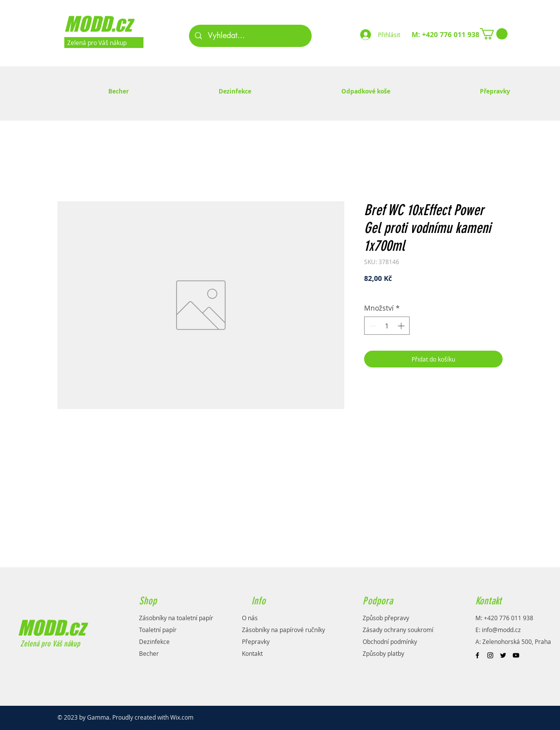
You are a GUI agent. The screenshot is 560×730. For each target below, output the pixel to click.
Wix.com (182, 717)
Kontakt (252, 653)
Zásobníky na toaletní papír (176, 618)
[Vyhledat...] (249, 36)
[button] (494, 34)
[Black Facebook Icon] (477, 655)
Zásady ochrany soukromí (398, 630)
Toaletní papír (158, 630)
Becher (149, 653)
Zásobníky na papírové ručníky (283, 630)
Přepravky (256, 641)
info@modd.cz (501, 630)
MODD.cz (51, 628)
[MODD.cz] (111, 24)
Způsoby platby (383, 653)
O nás (250, 618)
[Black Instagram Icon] (490, 655)
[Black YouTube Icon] (516, 655)
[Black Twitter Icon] (503, 655)
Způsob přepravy (386, 618)
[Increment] (402, 326)
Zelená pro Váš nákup (49, 644)
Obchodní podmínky (390, 641)
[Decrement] (372, 326)
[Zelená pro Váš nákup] (104, 43)
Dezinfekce (154, 641)
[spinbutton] (387, 326)
